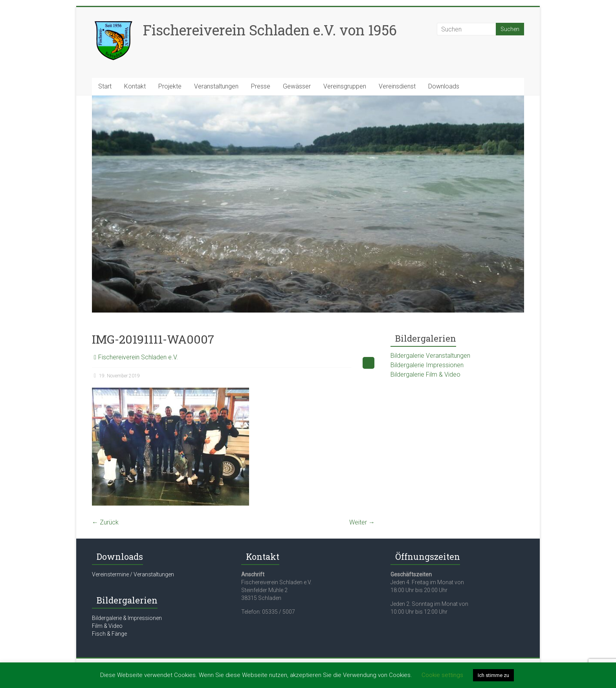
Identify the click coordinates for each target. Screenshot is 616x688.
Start (105, 86)
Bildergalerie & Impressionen (127, 618)
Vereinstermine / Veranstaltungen (133, 574)
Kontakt (135, 86)
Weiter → (362, 522)
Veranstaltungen (216, 86)
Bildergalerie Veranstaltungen (430, 356)
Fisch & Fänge (109, 634)
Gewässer (297, 86)
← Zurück (105, 522)
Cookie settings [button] (442, 675)
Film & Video (107, 626)
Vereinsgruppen (345, 86)
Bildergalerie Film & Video (425, 374)
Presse (261, 86)
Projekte (170, 86)
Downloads (444, 86)
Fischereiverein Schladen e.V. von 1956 (270, 30)
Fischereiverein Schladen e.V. (138, 357)
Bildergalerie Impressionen (427, 365)
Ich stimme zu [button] (493, 675)
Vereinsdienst (397, 86)
